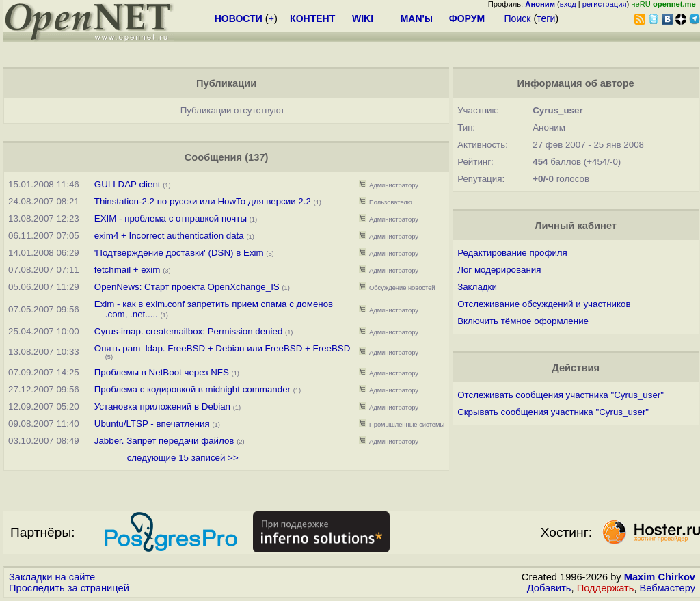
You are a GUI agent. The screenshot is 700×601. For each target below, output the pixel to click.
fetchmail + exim (127, 270)
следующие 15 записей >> (183, 458)
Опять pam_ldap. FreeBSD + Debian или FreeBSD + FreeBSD (223, 348)
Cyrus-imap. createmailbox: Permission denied (189, 331)
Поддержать (606, 588)
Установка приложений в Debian (162, 406)
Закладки (477, 287)
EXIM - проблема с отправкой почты (171, 218)
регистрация (605, 4)
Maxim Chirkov (660, 577)
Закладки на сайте (52, 577)
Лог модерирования (499, 270)
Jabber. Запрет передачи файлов (164, 441)
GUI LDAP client (127, 184)
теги (546, 18)
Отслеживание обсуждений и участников (544, 304)
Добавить (549, 588)
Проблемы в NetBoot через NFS (162, 372)
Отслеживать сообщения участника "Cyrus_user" (561, 395)
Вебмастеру (668, 588)
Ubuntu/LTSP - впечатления (152, 424)
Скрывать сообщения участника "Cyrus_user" (553, 412)
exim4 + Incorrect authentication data (171, 236)
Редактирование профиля (512, 253)
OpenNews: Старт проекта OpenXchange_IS (187, 287)
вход (568, 4)
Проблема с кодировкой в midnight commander (192, 389)
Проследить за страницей (69, 588)
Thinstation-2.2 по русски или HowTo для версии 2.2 (203, 201)
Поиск (518, 18)
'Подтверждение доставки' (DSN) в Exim (179, 253)
